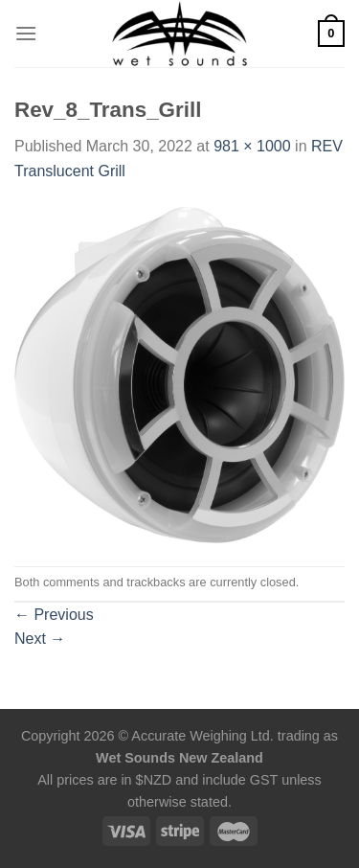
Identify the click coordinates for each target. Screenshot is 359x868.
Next (40, 639)
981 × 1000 (252, 146)
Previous (54, 615)
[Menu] (26, 33)
